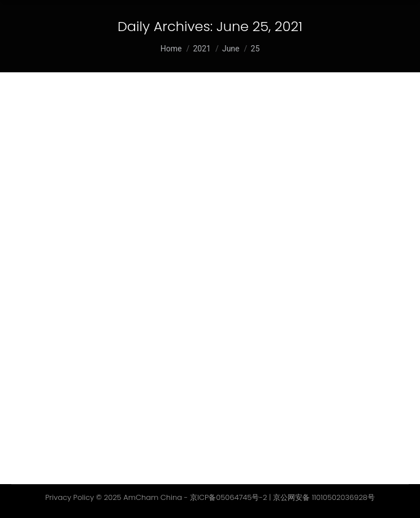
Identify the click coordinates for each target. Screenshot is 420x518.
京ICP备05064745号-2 (229, 497)
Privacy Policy (70, 497)
